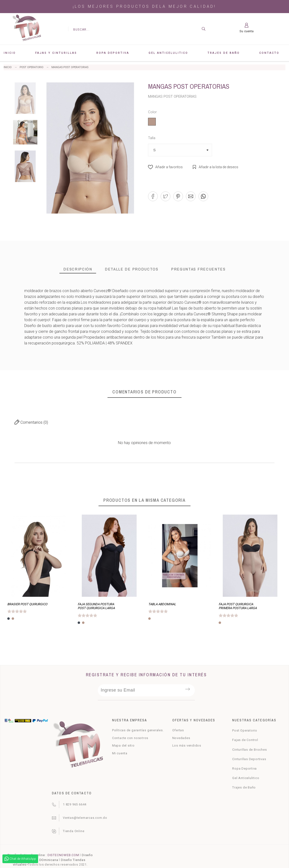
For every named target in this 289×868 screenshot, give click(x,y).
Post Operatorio (245, 730)
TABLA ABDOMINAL (162, 604)
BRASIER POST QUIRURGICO (27, 604)
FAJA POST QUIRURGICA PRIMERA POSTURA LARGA (238, 606)
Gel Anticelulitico (246, 778)
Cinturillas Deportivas (249, 759)
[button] (165, 167)
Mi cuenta (120, 753)
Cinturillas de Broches (249, 750)
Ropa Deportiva (244, 768)
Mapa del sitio (123, 745)
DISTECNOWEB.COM (63, 855)
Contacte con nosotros (130, 738)
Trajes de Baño (244, 787)
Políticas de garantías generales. (138, 730)
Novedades (181, 738)
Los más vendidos (187, 745)
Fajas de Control (245, 740)
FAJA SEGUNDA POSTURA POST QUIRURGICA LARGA (96, 606)
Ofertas (178, 730)
